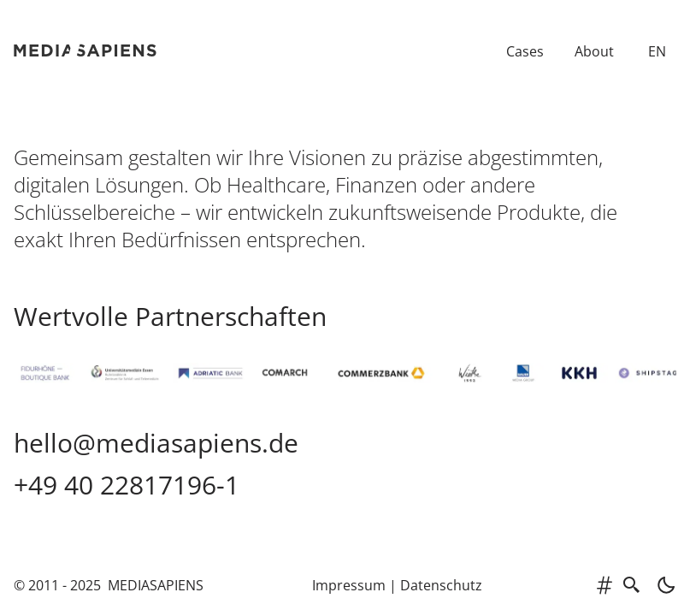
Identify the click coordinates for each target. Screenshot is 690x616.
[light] (661, 585)
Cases (525, 51)
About (594, 51)
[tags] (604, 585)
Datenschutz (441, 585)
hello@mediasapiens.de (156, 443)
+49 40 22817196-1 (127, 485)
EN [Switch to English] (657, 51)
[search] (632, 585)
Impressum (349, 585)
